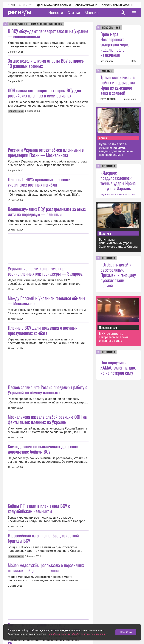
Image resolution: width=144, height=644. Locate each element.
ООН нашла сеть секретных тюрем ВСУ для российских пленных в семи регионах (44, 93)
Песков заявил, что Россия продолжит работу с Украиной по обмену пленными (48, 390)
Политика (105, 233)
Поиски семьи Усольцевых (121, 5)
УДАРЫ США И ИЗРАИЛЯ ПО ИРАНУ (118, 195)
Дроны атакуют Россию (54, 5)
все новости (107, 61)
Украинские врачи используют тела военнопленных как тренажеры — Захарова (45, 271)
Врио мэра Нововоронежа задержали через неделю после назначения (115, 44)
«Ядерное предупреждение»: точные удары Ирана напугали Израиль (118, 180)
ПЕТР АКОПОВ (108, 99)
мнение (107, 71)
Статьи (74, 13)
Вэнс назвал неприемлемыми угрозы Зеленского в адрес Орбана (118, 243)
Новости (56, 13)
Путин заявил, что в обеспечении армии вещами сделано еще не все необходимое (116, 149)
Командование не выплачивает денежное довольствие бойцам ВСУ (43, 449)
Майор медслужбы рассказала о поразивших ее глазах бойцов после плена (46, 568)
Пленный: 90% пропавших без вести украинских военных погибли (39, 182)
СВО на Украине (86, 5)
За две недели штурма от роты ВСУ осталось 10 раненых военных (46, 63)
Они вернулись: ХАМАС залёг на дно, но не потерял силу (118, 367)
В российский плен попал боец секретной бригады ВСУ (43, 538)
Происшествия (108, 327)
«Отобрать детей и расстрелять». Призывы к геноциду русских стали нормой (118, 275)
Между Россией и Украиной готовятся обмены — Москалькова (47, 301)
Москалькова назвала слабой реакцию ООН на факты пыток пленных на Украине (47, 419)
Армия (103, 138)
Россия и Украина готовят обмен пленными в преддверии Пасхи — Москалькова (46, 152)
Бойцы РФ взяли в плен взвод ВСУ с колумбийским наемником (39, 508)
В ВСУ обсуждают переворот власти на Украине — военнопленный (48, 34)
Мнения (92, 13)
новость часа (111, 28)
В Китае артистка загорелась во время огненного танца (114, 337)
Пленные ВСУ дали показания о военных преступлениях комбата (43, 330)
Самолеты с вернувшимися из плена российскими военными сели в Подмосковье (46, 627)
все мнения (130, 99)
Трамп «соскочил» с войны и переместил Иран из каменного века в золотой (118, 85)
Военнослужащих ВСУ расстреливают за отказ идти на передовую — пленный (47, 211)
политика (109, 166)
